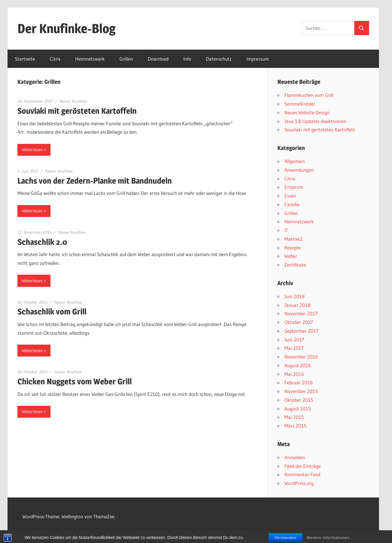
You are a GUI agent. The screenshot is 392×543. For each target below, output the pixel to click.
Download (158, 59)
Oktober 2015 (299, 400)
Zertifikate (295, 265)
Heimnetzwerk (90, 59)
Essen (290, 196)
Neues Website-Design (307, 112)
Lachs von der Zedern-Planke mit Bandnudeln (95, 181)
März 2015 (295, 426)
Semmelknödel (300, 104)
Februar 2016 (299, 382)
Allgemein (295, 161)
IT (286, 230)
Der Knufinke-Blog (66, 28)
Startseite (25, 59)
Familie (292, 204)
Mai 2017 (294, 348)
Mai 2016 (294, 374)
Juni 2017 (294, 340)
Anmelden (295, 457)
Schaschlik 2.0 (42, 242)
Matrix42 (293, 239)
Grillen (126, 59)
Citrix (55, 59)
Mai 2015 (294, 417)
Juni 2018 (295, 296)
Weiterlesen (32, 150)
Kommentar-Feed (302, 474)
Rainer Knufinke (74, 101)
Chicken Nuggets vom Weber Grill (75, 381)
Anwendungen (299, 170)
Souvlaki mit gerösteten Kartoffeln (77, 111)
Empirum (294, 187)
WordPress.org (299, 483)
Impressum (258, 59)
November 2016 (301, 357)
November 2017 (301, 313)
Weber (291, 256)
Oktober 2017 (299, 322)
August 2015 (298, 409)
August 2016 (298, 365)
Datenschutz (219, 59)
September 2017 (301, 331)
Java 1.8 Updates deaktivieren (315, 121)
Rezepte (292, 248)
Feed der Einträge (302, 466)
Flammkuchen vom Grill (309, 95)
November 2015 (301, 391)
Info (187, 59)
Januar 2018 (297, 305)
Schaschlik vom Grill (52, 312)
